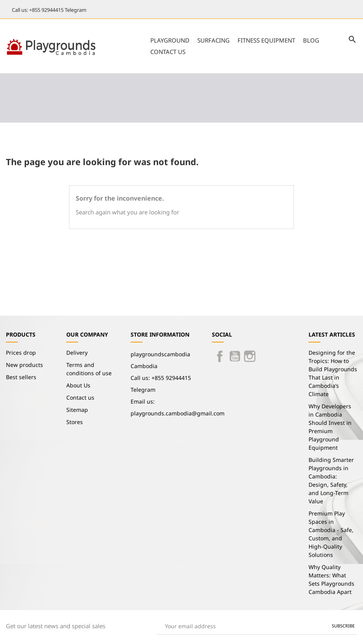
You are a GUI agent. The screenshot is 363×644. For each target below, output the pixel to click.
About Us (78, 385)
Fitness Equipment (266, 40)
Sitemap (77, 410)
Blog (311, 40)
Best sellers (21, 377)
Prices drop (21, 353)
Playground (170, 40)
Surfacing (213, 40)
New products (24, 365)
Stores (75, 422)
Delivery (77, 353)
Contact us (168, 52)
